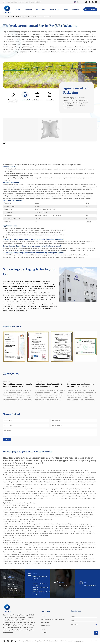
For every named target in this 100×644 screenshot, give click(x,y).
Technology (41, 9)
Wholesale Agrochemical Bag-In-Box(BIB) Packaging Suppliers (80, 641)
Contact (76, 9)
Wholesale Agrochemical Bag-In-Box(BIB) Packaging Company (24, 295)
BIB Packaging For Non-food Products (29, 17)
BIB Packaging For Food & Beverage (53, 619)
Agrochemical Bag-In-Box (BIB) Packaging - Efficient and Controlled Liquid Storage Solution (42, 165)
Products (28, 9)
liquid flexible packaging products (57, 461)
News (66, 9)
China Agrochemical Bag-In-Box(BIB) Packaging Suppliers (28, 293)
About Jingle (54, 9)
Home (18, 9)
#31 (4, 143)
